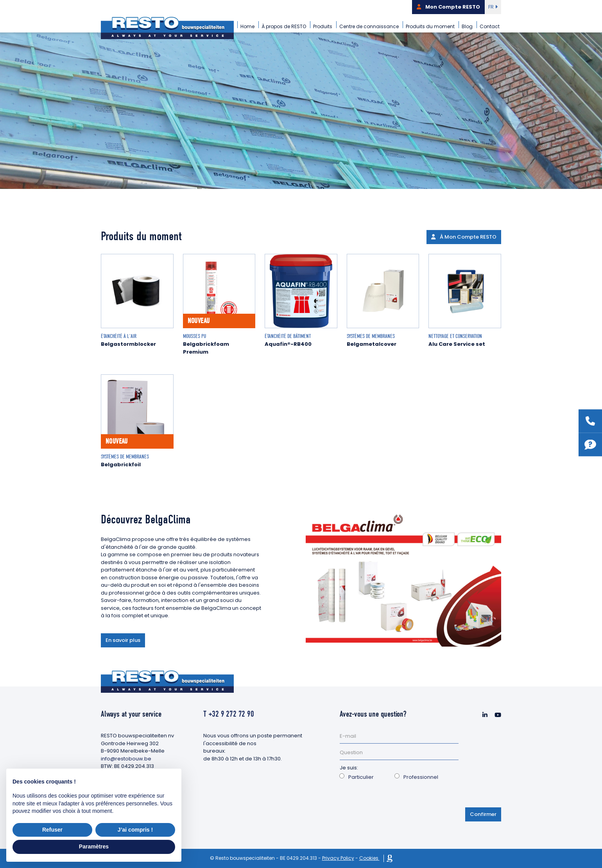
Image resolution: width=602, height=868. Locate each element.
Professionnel (421, 777)
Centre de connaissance (369, 26)
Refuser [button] (52, 830)
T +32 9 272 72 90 (229, 714)
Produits (323, 26)
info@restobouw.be (126, 759)
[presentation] (399, 800)
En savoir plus (123, 640)
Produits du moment (430, 26)
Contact (490, 26)
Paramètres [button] (94, 846)
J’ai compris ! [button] (135, 830)
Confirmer (483, 814)
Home (247, 26)
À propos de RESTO (284, 26)
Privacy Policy (338, 858)
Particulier (361, 777)
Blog (467, 26)
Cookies (369, 858)
